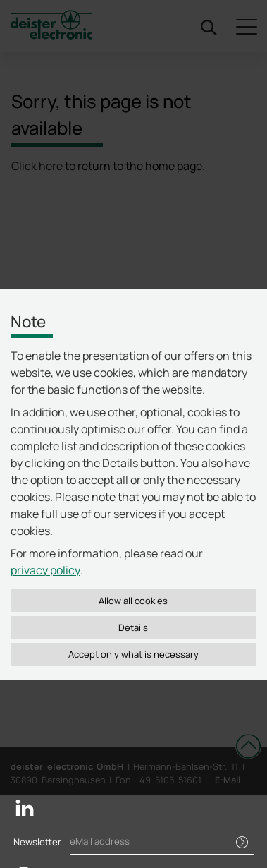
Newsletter (37, 842)
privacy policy (45, 570)
